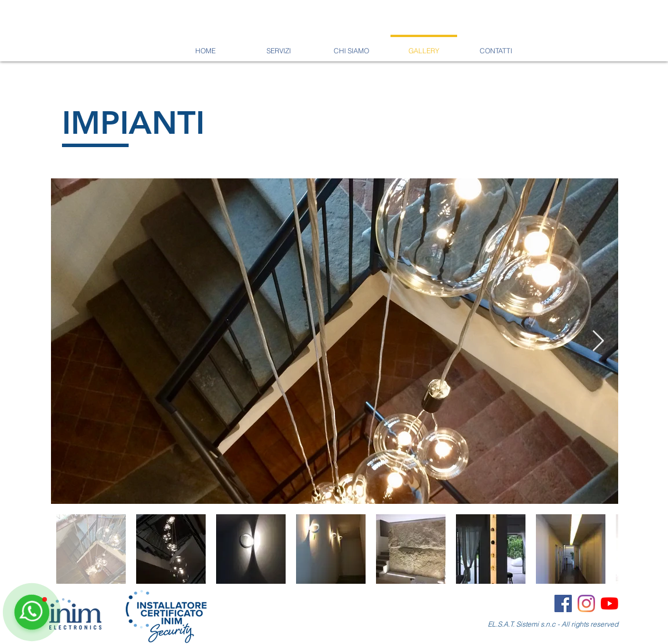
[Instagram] (586, 603)
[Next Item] (598, 341)
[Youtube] (609, 603)
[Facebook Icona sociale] (563, 603)
